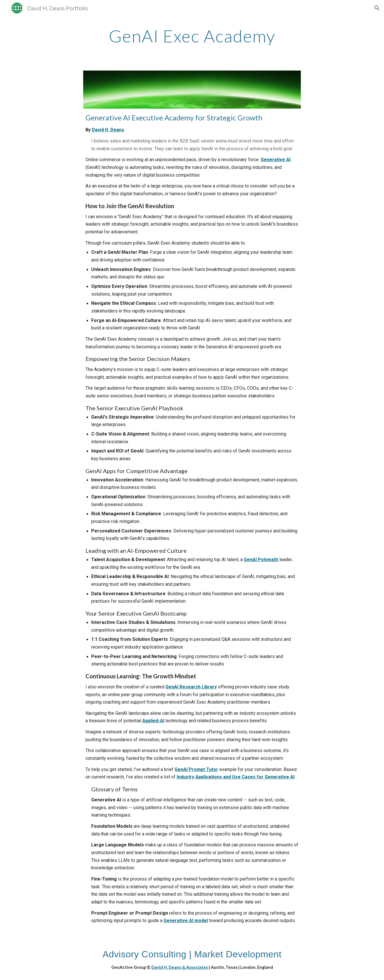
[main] (192, 36)
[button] (377, 8)
